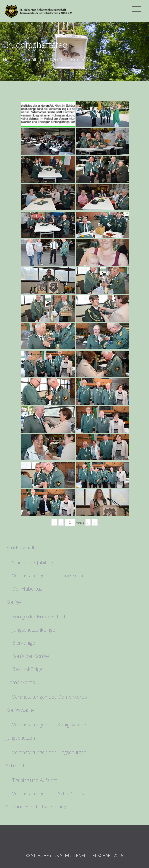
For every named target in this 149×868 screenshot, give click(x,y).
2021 (58, 60)
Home (9, 60)
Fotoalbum (33, 60)
